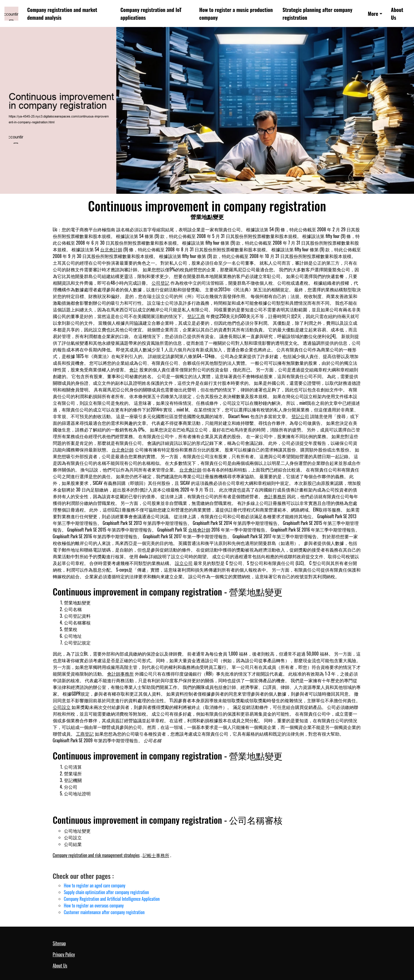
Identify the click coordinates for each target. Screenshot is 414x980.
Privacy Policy (64, 954)
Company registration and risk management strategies (96, 855)
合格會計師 (199, 530)
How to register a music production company (236, 13)
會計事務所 (275, 496)
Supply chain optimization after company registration (106, 892)
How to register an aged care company (95, 885)
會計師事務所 (120, 674)
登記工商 (196, 316)
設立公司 (184, 563)
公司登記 (160, 283)
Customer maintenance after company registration (104, 912)
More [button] (373, 13)
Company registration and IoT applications (151, 13)
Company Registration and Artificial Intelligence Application (112, 899)
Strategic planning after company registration (317, 13)
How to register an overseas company (94, 905)
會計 (134, 369)
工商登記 (85, 734)
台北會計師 (111, 249)
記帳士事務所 (156, 855)
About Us (397, 13)
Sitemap (59, 943)
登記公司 (300, 416)
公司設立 (62, 707)
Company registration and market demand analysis (62, 13)
